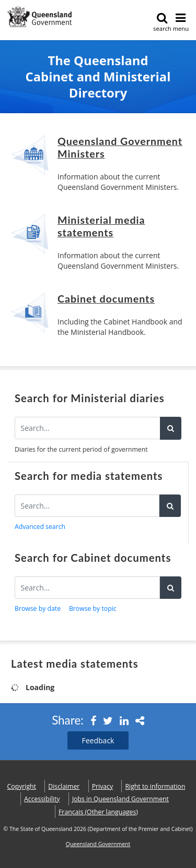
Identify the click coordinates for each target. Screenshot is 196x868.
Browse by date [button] (38, 608)
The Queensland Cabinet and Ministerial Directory (98, 77)
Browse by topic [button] (93, 608)
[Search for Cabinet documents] (87, 588)
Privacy (102, 786)
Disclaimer (64, 786)
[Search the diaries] (88, 428)
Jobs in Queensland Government (120, 799)
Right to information (155, 786)
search (162, 22)
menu (181, 22)
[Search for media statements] (87, 506)
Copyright (22, 786)
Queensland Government (98, 844)
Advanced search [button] (40, 527)
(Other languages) (98, 812)
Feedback (98, 740)
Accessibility (42, 799)
